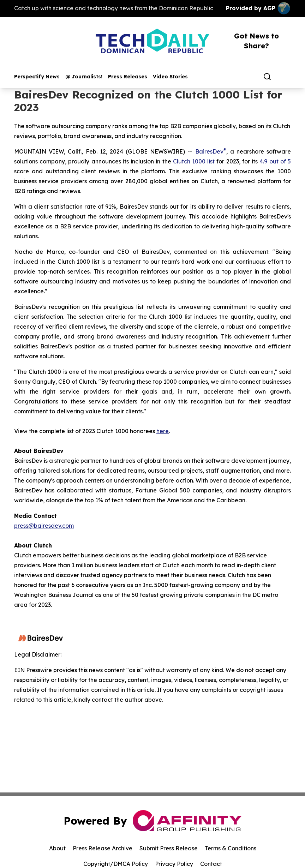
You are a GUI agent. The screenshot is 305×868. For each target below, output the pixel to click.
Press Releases (128, 77)
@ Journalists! (84, 77)
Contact (211, 864)
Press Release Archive (103, 848)
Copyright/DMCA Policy (116, 864)
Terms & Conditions (231, 848)
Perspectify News (37, 77)
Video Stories (170, 77)
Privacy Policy (174, 864)
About (57, 848)
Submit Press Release (169, 848)
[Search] (267, 77)
